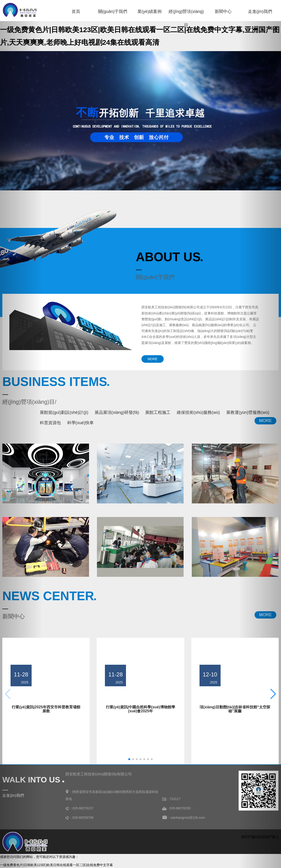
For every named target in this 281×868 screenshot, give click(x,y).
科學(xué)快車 (80, 423)
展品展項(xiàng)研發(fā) (117, 412)
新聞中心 (223, 11)
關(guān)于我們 (113, 11)
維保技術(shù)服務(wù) (198, 412)
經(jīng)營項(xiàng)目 (186, 14)
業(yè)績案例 (150, 11)
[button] (129, 759)
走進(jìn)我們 (260, 11)
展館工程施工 (158, 412)
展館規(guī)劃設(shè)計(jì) (64, 412)
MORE (152, 359)
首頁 (76, 11)
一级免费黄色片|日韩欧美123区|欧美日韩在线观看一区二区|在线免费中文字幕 (56, 865)
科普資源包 (50, 423)
